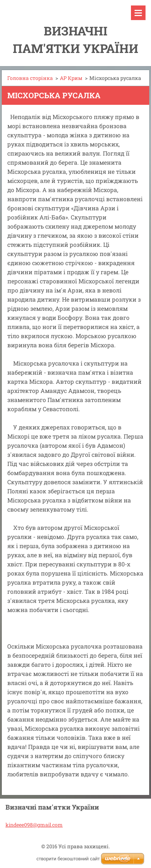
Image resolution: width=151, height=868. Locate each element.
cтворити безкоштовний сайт (68, 859)
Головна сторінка (30, 78)
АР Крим (71, 78)
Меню (138, 13)
